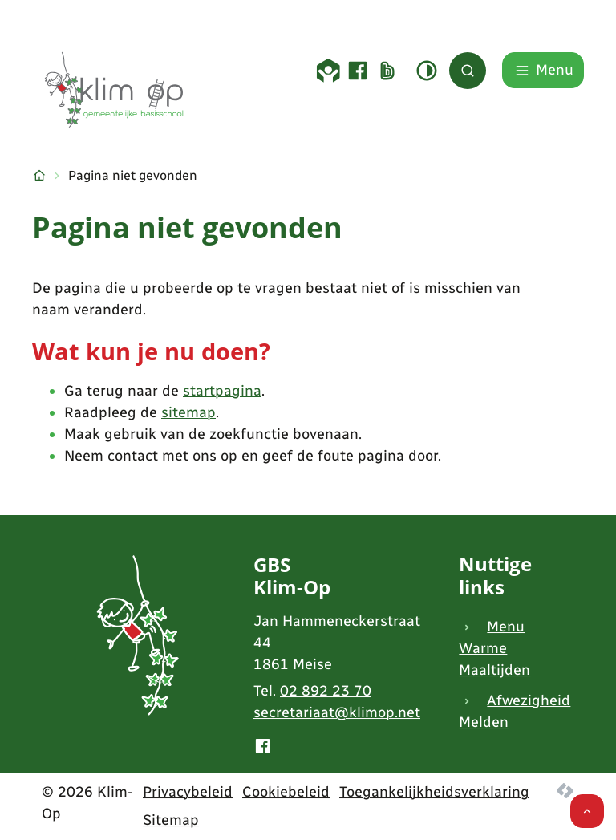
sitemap (188, 412)
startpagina (222, 391)
